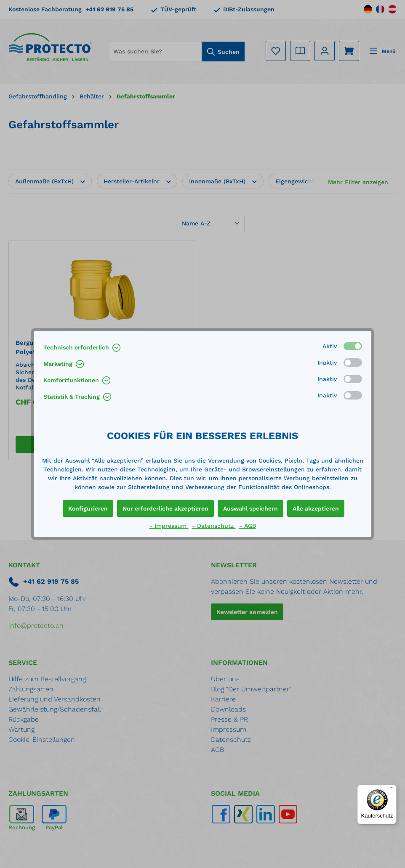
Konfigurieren (88, 508)
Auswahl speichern (250, 508)
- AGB (248, 526)
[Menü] (392, 790)
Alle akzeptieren (316, 508)
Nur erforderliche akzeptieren (165, 508)
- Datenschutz (214, 526)
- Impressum (169, 526)
